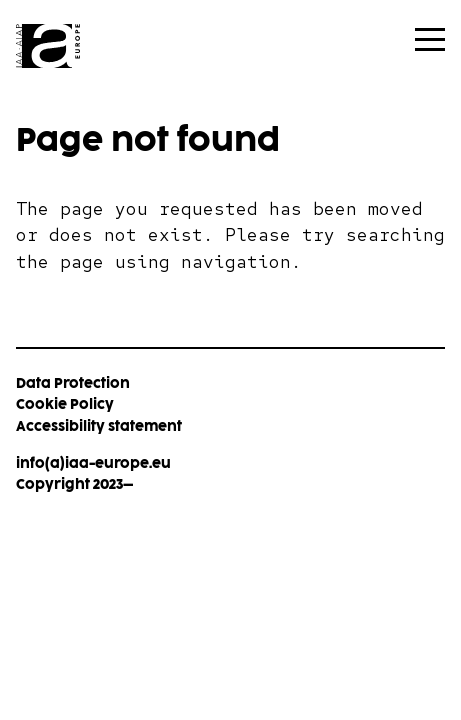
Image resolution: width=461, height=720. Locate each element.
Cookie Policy (65, 404)
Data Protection (73, 383)
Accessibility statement (99, 426)
